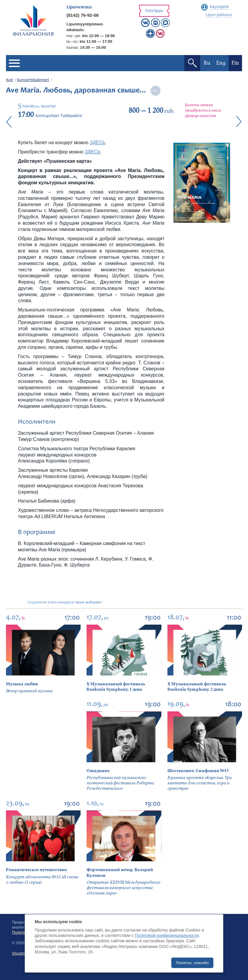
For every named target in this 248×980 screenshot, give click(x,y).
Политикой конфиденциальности (167, 935)
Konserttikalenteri (33, 80)
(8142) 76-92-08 (83, 15)
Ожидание (98, 771)
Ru (207, 63)
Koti (10, 80)
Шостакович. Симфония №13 (198, 771)
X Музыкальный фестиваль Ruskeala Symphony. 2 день (197, 687)
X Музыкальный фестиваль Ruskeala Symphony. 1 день (116, 687)
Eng (221, 63)
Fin (235, 63)
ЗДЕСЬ (98, 143)
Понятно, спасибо (192, 963)
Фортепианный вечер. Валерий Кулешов (120, 872)
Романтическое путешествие (36, 870)
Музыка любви (22, 684)
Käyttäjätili (219, 7)
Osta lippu (154, 11)
